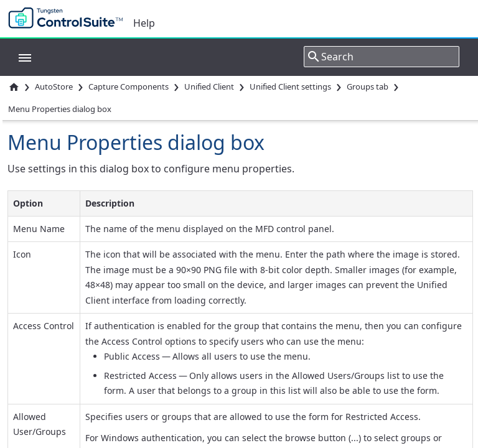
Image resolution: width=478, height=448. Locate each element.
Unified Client (209, 86)
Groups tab (368, 86)
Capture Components (129, 86)
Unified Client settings (290, 86)
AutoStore (54, 86)
